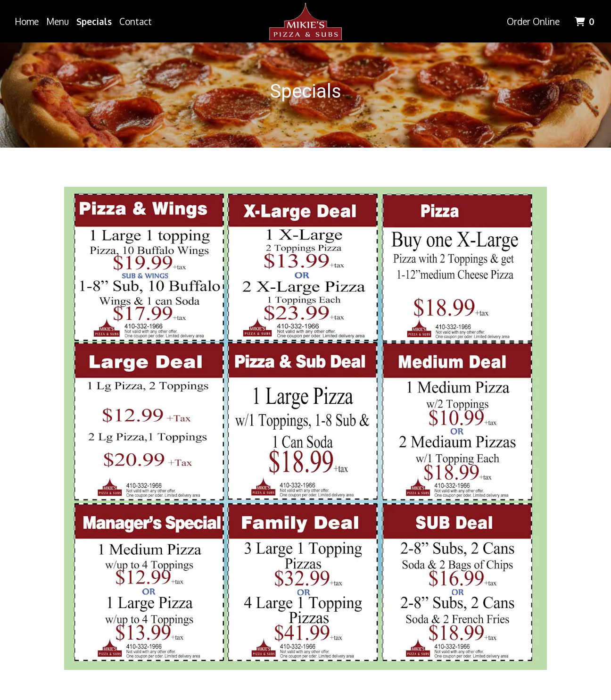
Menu (58, 21)
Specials (94, 21)
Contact (136, 21)
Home (27, 21)
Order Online (533, 21)
